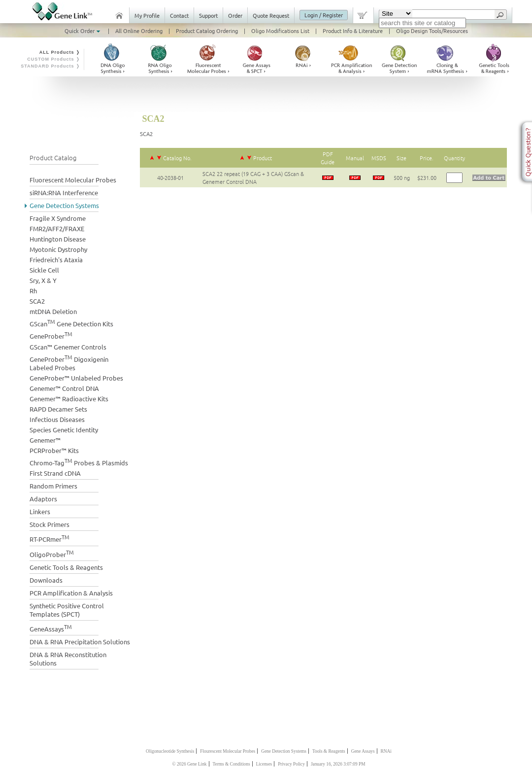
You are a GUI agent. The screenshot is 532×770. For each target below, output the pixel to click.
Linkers (40, 511)
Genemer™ (45, 440)
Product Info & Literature (353, 31)
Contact (179, 15)
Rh (33, 291)
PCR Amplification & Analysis (71, 593)
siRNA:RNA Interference (64, 192)
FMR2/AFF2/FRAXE (57, 228)
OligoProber (52, 553)
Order (235, 15)
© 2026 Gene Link (189, 764)
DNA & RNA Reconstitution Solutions (68, 659)
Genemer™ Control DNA (64, 388)
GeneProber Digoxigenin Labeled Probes (69, 362)
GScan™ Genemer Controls (68, 347)
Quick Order (83, 31)
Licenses (264, 764)
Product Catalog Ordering (207, 31)
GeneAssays (51, 628)
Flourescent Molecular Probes (228, 751)
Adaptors (43, 499)
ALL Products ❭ (60, 52)
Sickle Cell (44, 270)
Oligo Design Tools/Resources (432, 31)
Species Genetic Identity (64, 430)
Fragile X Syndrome (58, 218)
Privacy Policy (291, 764)
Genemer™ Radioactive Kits (69, 399)
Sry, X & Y (43, 280)
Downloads (46, 580)
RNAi (386, 751)
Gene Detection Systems (64, 205)
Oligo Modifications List (280, 31)
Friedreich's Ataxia (56, 260)
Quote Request (271, 15)
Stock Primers (50, 524)
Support (208, 15)
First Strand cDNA (55, 473)
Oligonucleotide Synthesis (170, 751)
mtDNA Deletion (53, 311)
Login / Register (324, 15)
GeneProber (51, 335)
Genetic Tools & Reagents (66, 567)
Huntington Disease (58, 239)
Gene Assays (363, 751)
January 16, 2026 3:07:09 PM (338, 764)
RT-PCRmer (50, 538)
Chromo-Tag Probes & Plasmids (79, 462)
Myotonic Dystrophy (58, 249)
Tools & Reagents (329, 751)
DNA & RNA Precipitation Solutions (80, 642)
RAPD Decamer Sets (58, 409)
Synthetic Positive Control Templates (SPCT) (67, 610)
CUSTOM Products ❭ (54, 59)
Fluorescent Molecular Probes (73, 180)
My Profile (147, 15)
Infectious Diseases (57, 419)
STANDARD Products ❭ (50, 66)
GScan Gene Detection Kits (71, 323)
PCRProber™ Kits (54, 450)
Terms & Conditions (232, 764)
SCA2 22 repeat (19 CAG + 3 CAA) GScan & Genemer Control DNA (253, 177)
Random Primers (53, 486)
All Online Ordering (139, 31)
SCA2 (37, 301)
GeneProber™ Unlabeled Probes (76, 378)
